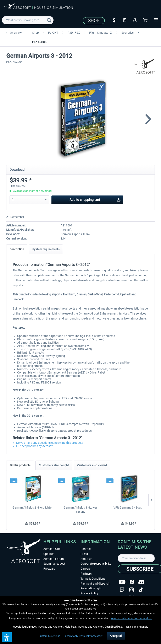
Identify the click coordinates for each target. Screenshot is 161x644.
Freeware (49, 569)
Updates (49, 554)
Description (17, 249)
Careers (85, 569)
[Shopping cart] (145, 20)
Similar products (20, 465)
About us (86, 559)
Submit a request (54, 564)
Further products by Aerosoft (33, 446)
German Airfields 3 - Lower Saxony (80, 510)
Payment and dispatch (95, 584)
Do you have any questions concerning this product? (48, 443)
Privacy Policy (89, 593)
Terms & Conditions (93, 579)
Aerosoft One (52, 549)
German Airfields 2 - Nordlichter (32, 508)
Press (84, 554)
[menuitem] (28, 20)
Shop (94, 21)
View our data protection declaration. (131, 618)
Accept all (116, 636)
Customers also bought (54, 465)
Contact (86, 549)
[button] (7, 637)
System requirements (46, 249)
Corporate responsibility (96, 564)
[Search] (49, 20)
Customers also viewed (92, 465)
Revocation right (91, 588)
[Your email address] (136, 558)
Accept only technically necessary (84, 636)
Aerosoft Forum (54, 559)
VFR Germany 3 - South (128, 508)
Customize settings (49, 636)
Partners (86, 574)
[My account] (135, 20)
